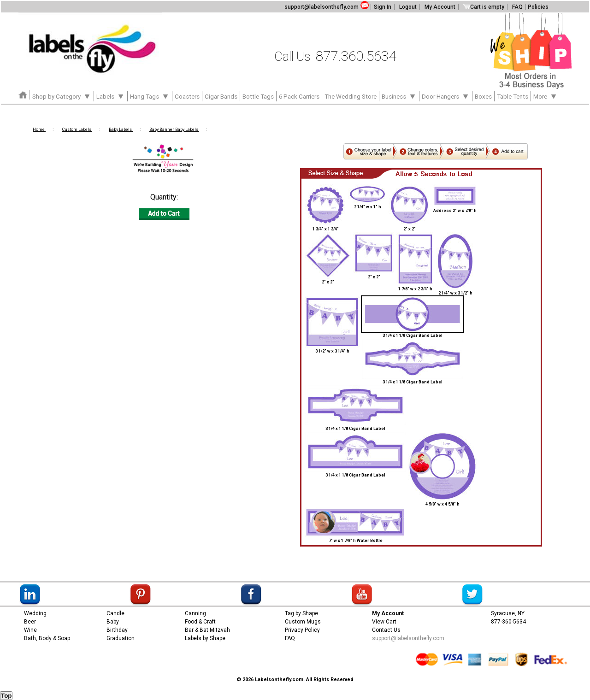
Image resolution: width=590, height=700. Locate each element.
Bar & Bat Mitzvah (207, 630)
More (546, 96)
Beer (30, 622)
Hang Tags (150, 96)
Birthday (117, 630)
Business (399, 96)
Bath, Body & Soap (47, 638)
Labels (111, 96)
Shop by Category (62, 96)
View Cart (384, 622)
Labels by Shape (205, 638)
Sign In (383, 7)
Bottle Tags (258, 97)
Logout (408, 7)
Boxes (483, 97)
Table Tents (513, 97)
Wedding (35, 613)
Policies (538, 7)
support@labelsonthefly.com (322, 7)
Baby (113, 622)
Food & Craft (200, 622)
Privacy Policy (302, 630)
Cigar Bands (221, 97)
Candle (115, 613)
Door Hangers (446, 96)
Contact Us (386, 630)
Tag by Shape (301, 613)
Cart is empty (484, 7)
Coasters (187, 97)
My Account (440, 7)
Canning (195, 613)
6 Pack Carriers (299, 97)
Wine (30, 630)
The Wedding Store (351, 97)
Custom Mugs (303, 622)
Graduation (121, 638)
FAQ (517, 7)
